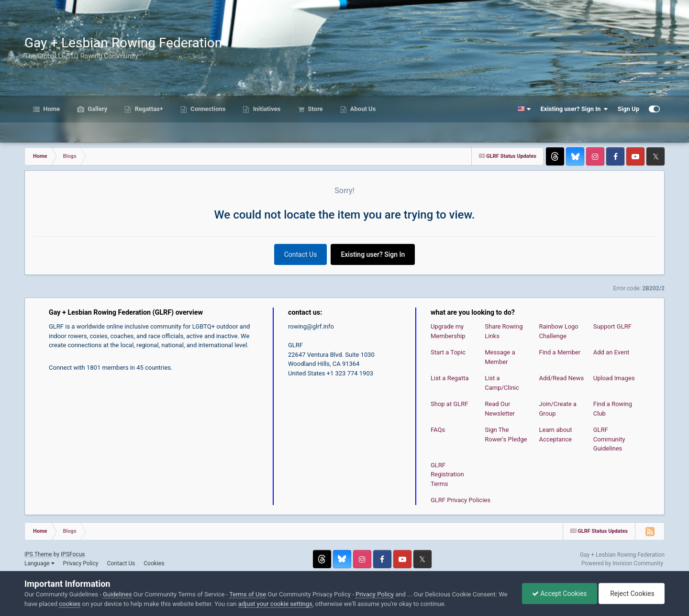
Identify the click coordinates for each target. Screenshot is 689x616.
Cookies (154, 563)
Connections (207, 109)
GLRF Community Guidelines (609, 439)
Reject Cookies (632, 594)
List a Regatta (450, 378)
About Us (362, 109)
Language (39, 563)
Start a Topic (448, 352)
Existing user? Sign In (574, 109)
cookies (70, 604)
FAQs (438, 430)
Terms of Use (248, 594)
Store (314, 109)
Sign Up (628, 109)
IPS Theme (38, 554)
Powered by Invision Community (622, 563)
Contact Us (301, 254)
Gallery (97, 109)
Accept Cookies (560, 594)
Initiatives (266, 109)
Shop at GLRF (449, 404)
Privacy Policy (81, 563)
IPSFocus (73, 554)
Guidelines (117, 594)
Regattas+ (148, 109)
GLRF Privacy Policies (461, 500)
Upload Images (614, 378)
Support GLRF (612, 326)
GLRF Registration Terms (447, 474)
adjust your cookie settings (275, 604)
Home (51, 109)
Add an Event (611, 352)
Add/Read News (562, 378)
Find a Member (560, 352)
